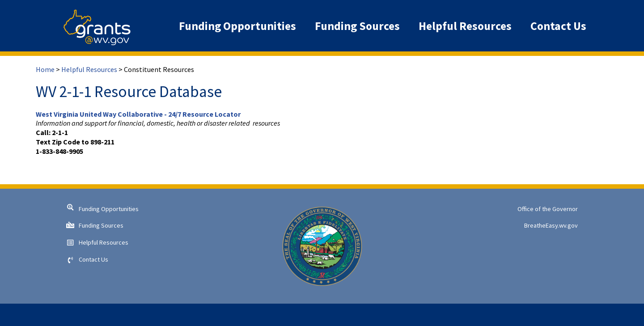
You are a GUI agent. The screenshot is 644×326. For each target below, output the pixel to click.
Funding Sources (101, 225)
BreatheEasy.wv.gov (551, 225)
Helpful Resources (89, 69)
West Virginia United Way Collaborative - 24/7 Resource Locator (138, 114)
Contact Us (93, 259)
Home (45, 69)
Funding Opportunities (109, 209)
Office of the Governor (548, 209)
